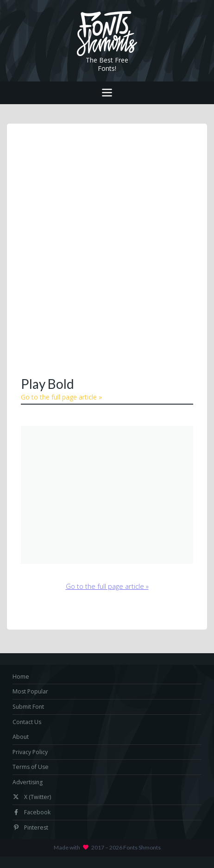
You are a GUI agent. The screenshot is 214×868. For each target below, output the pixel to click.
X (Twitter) (32, 797)
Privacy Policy (30, 752)
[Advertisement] (107, 249)
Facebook (31, 812)
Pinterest (30, 827)
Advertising (28, 782)
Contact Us (27, 722)
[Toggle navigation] (107, 93)
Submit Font (28, 707)
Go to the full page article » (61, 397)
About (21, 737)
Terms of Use (31, 767)
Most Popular (30, 691)
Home (21, 677)
